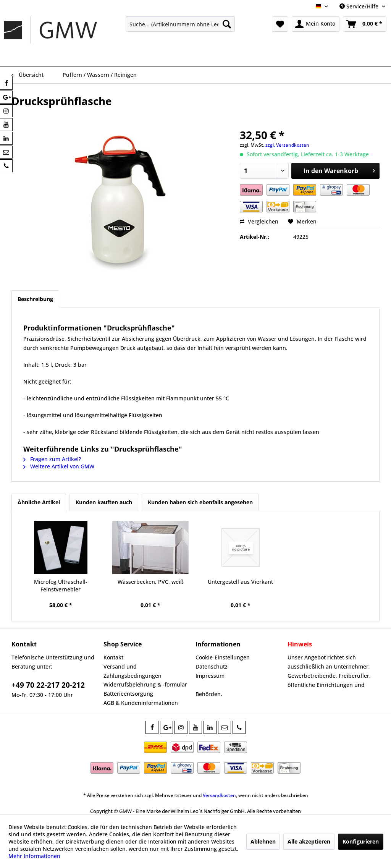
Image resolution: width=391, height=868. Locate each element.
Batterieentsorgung (128, 694)
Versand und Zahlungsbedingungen (132, 671)
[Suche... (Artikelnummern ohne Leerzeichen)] (180, 24)
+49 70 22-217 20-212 (48, 685)
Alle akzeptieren (309, 841)
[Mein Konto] (316, 24)
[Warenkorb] (365, 24)
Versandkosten (219, 795)
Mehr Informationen (34, 856)
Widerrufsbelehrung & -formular (145, 684)
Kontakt (113, 657)
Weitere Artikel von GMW (59, 466)
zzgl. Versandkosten (287, 145)
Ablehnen (263, 841)
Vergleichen (259, 221)
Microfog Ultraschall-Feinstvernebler (61, 585)
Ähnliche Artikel (39, 502)
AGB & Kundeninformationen (141, 703)
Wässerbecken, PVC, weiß (151, 582)
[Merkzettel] (280, 24)
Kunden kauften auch (104, 502)
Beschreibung (35, 299)
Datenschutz (212, 666)
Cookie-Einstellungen (223, 657)
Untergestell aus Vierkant (240, 582)
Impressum (210, 676)
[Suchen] (227, 24)
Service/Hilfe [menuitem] (360, 6)
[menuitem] (180, 24)
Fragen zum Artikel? (52, 459)
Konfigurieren (361, 841)
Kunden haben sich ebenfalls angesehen (200, 502)
